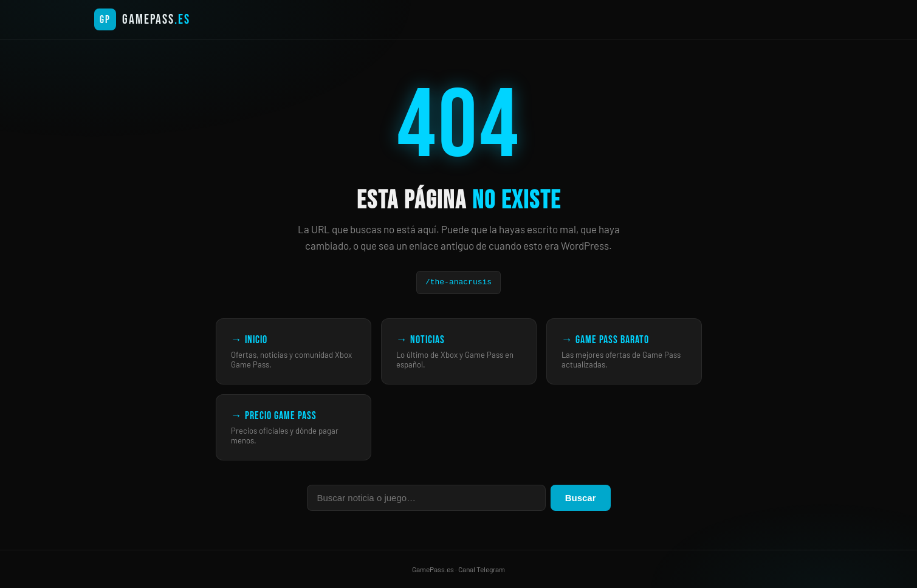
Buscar (581, 498)
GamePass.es (433, 569)
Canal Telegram (482, 569)
